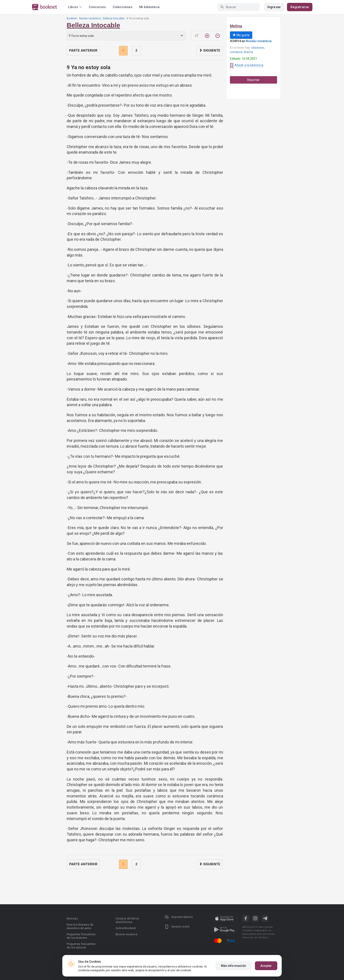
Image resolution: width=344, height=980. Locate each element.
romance (236, 52)
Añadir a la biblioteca (249, 65)
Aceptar (266, 966)
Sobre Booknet (126, 928)
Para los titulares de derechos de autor (80, 926)
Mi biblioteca (149, 7)
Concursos (97, 7)
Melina (236, 26)
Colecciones (123, 7)
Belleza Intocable (114, 18)
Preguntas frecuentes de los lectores (81, 936)
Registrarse (300, 7)
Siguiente (210, 50)
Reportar (253, 80)
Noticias (72, 918)
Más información (234, 966)
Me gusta (241, 35)
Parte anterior (83, 50)
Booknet (72, 18)
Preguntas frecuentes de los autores (81, 946)
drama (248, 52)
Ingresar (274, 7)
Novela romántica (90, 18)
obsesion (258, 48)
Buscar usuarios (126, 934)
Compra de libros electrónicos (127, 920)
